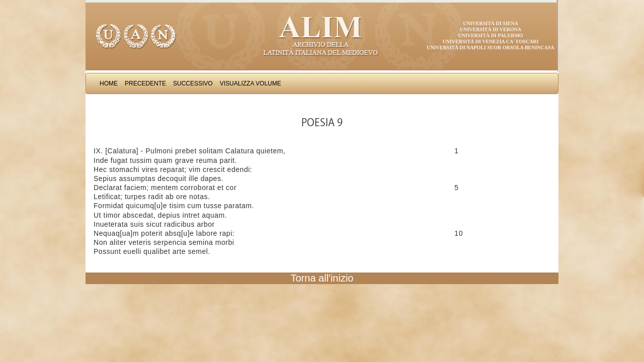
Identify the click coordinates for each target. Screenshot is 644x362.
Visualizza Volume (251, 83)
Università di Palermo (490, 35)
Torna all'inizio (322, 278)
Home (109, 83)
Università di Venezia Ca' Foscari (491, 41)
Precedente (145, 83)
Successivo (193, 83)
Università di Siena (490, 23)
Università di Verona (491, 29)
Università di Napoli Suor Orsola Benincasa (491, 48)
